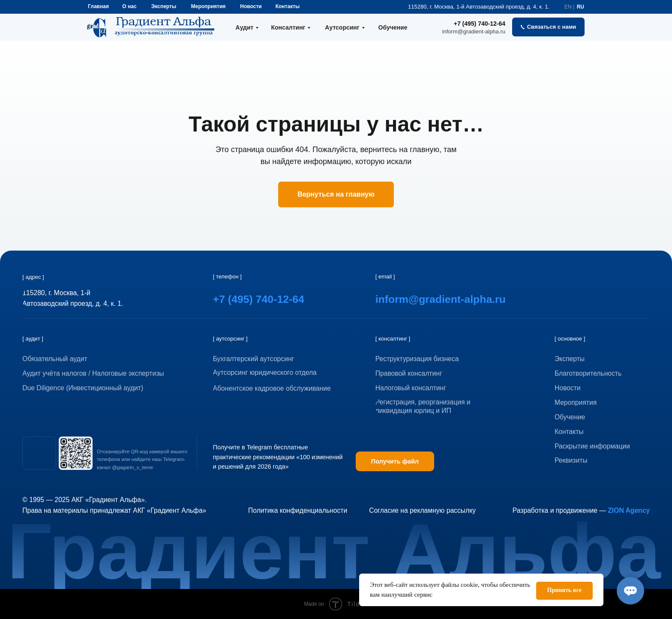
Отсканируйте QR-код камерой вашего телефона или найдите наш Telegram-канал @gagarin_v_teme (142, 459)
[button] (548, 27)
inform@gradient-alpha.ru (474, 31)
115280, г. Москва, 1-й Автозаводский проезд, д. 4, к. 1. (479, 7)
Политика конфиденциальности (298, 510)
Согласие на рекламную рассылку (422, 510)
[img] (39, 453)
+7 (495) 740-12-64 (480, 24)
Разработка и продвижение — (581, 510)
